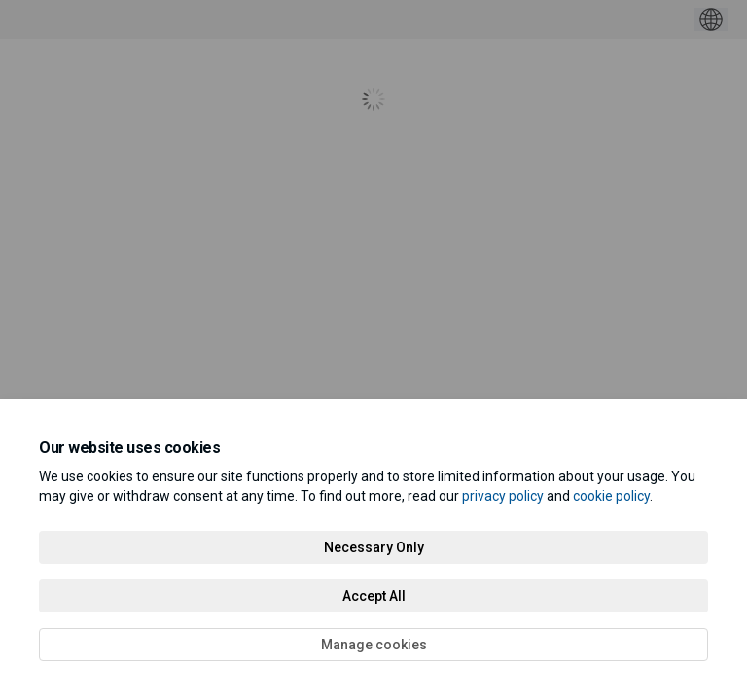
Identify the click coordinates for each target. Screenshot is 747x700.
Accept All (374, 596)
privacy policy (503, 496)
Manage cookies (374, 645)
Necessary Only (374, 547)
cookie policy (611, 496)
